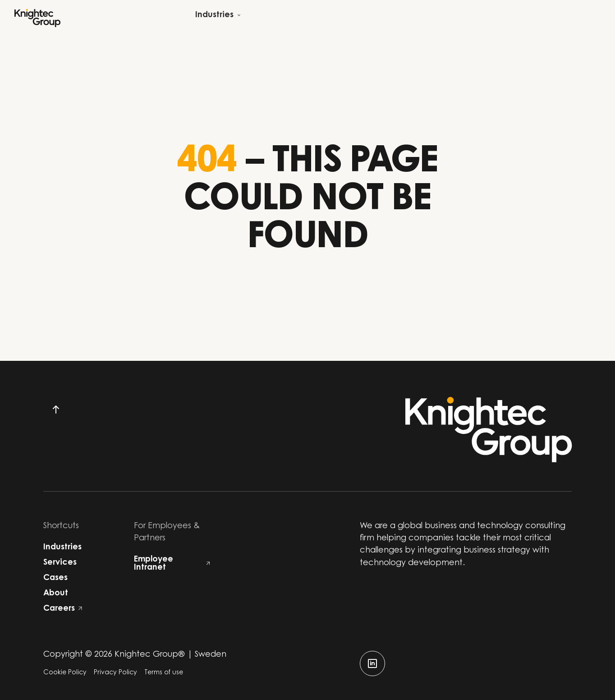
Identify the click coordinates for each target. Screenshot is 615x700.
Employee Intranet (172, 564)
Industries (62, 548)
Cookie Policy (65, 673)
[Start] (37, 18)
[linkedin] (372, 663)
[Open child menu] (218, 18)
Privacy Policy (115, 673)
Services (60, 563)
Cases (55, 578)
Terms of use (164, 673)
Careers (63, 609)
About (56, 594)
